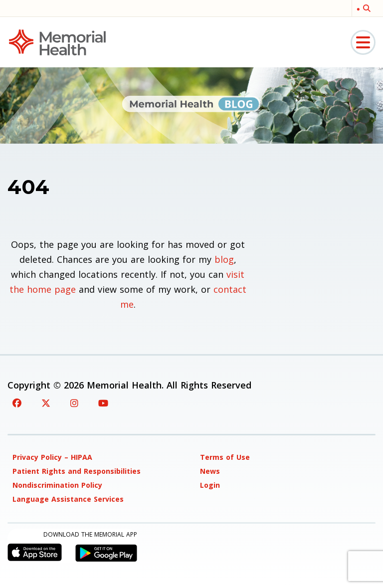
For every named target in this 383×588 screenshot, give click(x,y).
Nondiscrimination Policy (57, 485)
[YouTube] (103, 403)
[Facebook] (17, 403)
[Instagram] (74, 403)
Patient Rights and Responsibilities (77, 471)
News (210, 471)
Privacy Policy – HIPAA (52, 457)
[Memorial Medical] (57, 42)
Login (210, 485)
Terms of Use (225, 457)
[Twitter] (46, 403)
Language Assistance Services (68, 499)
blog (224, 259)
